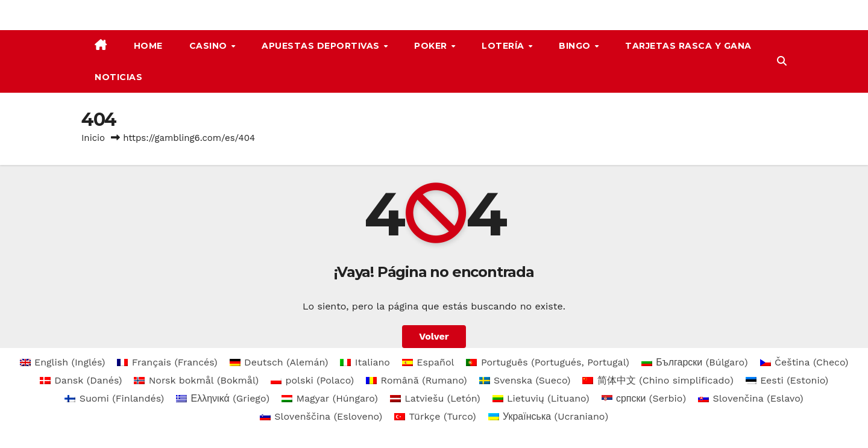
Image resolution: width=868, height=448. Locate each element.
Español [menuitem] (435, 362)
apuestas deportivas (322, 46)
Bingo (576, 46)
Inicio (93, 138)
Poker (432, 46)
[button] (782, 61)
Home (148, 46)
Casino (210, 46)
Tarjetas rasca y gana (688, 46)
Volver (434, 336)
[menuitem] (63, 362)
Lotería (504, 46)
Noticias (118, 77)
